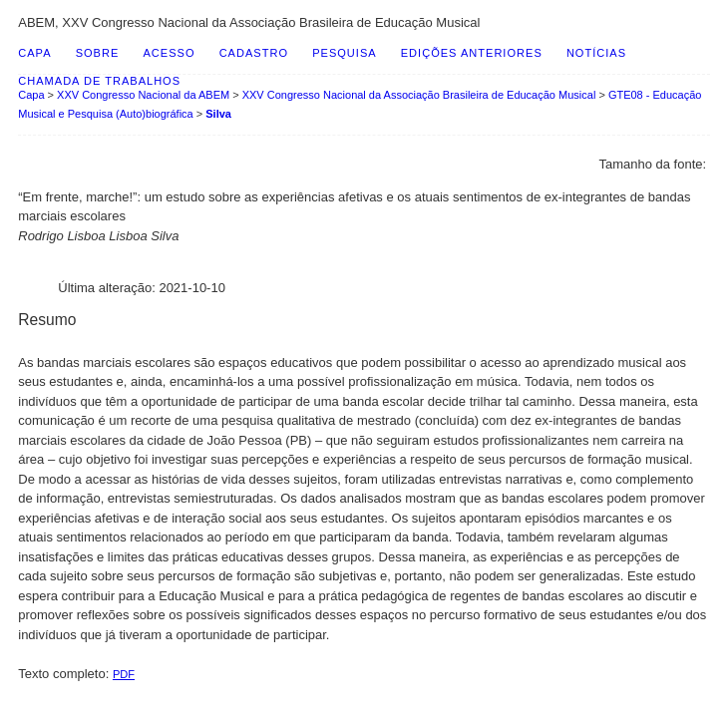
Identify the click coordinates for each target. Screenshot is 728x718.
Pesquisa (344, 53)
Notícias (596, 53)
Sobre (98, 53)
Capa (34, 53)
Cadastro (254, 53)
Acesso (169, 53)
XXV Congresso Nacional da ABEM (143, 95)
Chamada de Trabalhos (99, 81)
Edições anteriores (472, 53)
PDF (124, 674)
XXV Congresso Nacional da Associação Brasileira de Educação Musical (419, 95)
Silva (218, 114)
